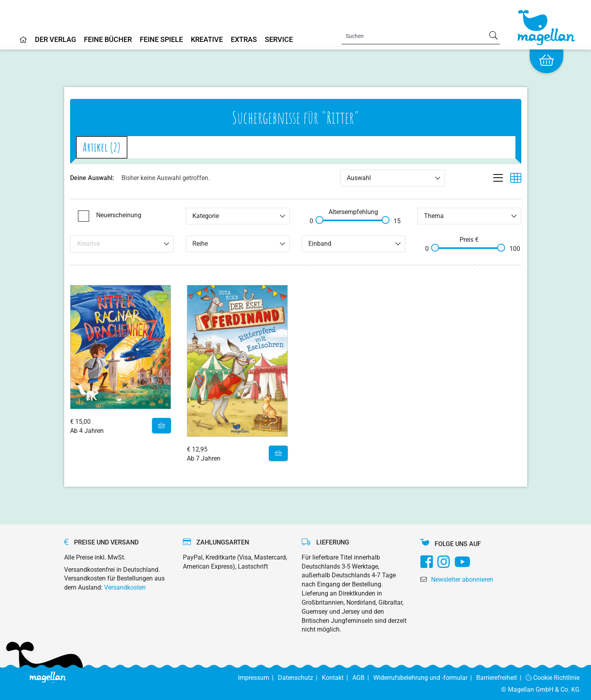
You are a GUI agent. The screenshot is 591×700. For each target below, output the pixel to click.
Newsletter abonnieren (462, 580)
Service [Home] (279, 40)
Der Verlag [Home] (55, 40)
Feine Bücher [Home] (108, 40)
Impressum (258, 678)
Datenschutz (300, 678)
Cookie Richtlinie (553, 678)
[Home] (23, 43)
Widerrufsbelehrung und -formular (425, 678)
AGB (363, 678)
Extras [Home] (244, 40)
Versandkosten (125, 587)
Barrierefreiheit (501, 678)
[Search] (421, 36)
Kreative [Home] (207, 40)
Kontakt (337, 678)
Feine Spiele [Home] (161, 40)
